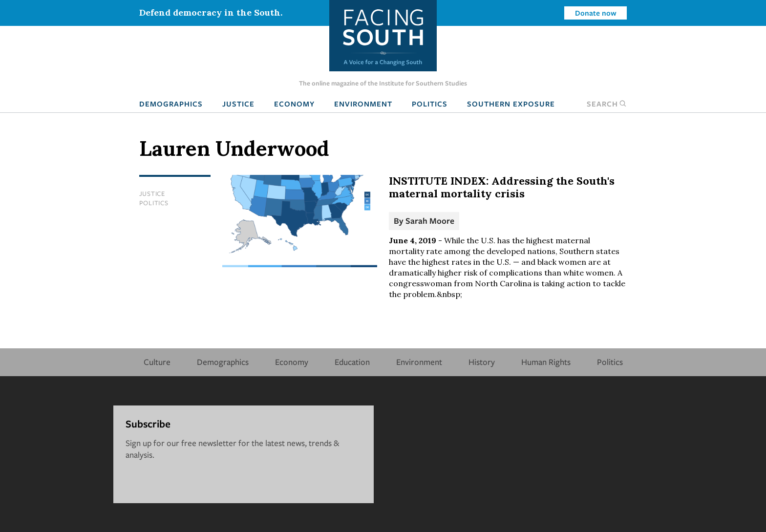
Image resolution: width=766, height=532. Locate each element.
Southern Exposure (511, 104)
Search (607, 104)
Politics (430, 104)
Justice (238, 104)
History (482, 362)
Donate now (596, 13)
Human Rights (546, 362)
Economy (294, 104)
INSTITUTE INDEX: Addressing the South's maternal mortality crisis (502, 187)
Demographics (171, 104)
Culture (157, 362)
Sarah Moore (430, 221)
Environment (363, 104)
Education (352, 362)
